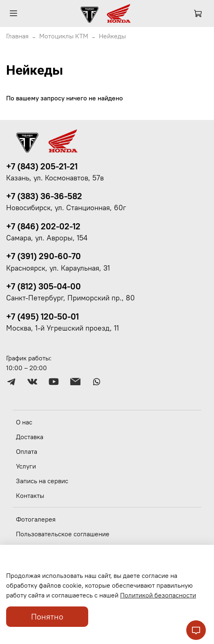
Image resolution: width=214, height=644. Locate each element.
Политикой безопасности (158, 595)
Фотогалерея (36, 519)
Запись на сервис (42, 481)
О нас (24, 422)
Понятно (47, 616)
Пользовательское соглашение (63, 534)
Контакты (30, 495)
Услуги (26, 466)
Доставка (30, 437)
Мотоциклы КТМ (64, 36)
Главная (17, 36)
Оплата (27, 451)
